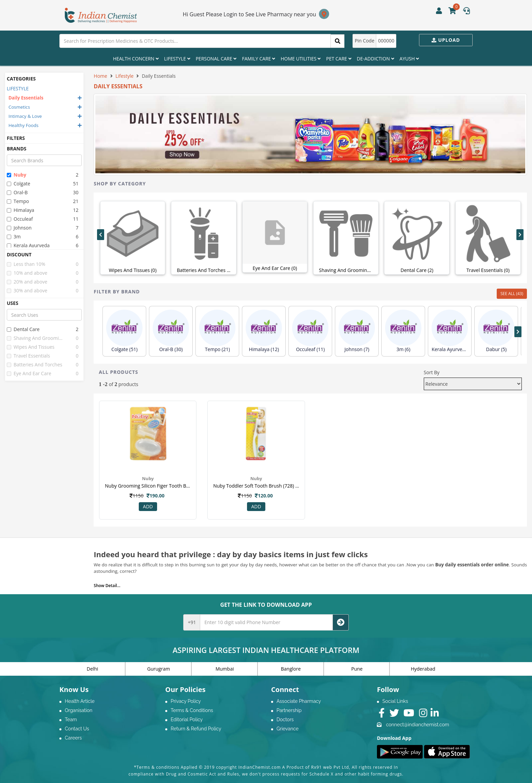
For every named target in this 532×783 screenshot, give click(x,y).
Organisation (79, 710)
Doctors (285, 720)
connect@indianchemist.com (418, 725)
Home (100, 76)
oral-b (17, 192)
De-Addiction (376, 59)
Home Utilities (301, 59)
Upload (446, 40)
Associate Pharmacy (299, 701)
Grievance (288, 729)
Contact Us (77, 729)
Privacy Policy (186, 701)
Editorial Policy (187, 720)
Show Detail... (107, 586)
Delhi (93, 669)
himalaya (21, 210)
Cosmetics (19, 107)
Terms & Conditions (192, 710)
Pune (357, 669)
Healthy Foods (23, 125)
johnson (19, 228)
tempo (18, 201)
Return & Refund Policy (196, 729)
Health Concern (136, 59)
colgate (18, 184)
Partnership (289, 710)
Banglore (291, 669)
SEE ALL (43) (512, 294)
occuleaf (20, 219)
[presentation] (101, 235)
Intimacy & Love (25, 116)
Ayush (410, 59)
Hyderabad (423, 669)
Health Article (80, 701)
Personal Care (216, 59)
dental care (23, 329)
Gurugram (159, 669)
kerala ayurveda (28, 245)
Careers (73, 738)
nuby (16, 175)
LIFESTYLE (18, 88)
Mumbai (225, 669)
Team (71, 720)
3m (14, 236)
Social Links (395, 701)
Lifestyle (177, 59)
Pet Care (339, 59)
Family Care (259, 59)
